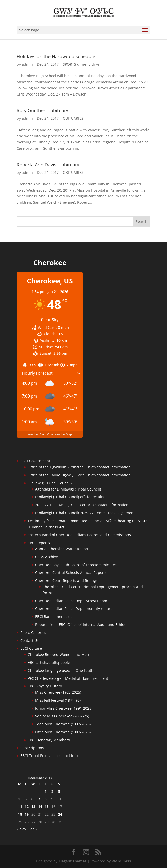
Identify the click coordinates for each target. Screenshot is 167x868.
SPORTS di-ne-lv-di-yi (81, 64)
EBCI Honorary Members (49, 740)
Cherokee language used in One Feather (62, 670)
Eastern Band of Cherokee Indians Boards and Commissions (79, 535)
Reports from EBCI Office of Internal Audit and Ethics (80, 625)
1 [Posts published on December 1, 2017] (46, 791)
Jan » (33, 829)
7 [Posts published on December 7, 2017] (39, 799)
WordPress (121, 861)
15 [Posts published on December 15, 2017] (47, 807)
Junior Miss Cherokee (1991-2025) (64, 708)
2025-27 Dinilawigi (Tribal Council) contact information (82, 505)
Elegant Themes (72, 861)
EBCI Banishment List (53, 617)
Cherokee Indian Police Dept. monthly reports (74, 609)
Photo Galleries (33, 633)
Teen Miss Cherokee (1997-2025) (63, 724)
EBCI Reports (39, 543)
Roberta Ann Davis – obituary (48, 165)
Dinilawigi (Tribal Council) (50, 483)
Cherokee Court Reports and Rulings (66, 581)
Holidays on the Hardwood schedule (57, 56)
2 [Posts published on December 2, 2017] (52, 791)
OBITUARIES (73, 118)
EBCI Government (35, 461)
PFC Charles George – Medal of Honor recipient (68, 678)
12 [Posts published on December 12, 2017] (27, 807)
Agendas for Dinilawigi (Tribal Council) (68, 489)
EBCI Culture (31, 648)
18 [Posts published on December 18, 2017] (20, 814)
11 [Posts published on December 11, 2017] (20, 807)
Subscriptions (32, 748)
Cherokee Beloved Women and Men (58, 654)
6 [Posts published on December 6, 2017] (32, 799)
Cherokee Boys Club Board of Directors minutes (76, 565)
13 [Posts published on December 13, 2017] (33, 807)
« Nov (21, 829)
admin (27, 64)
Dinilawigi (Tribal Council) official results (70, 497)
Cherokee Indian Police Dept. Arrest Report (72, 601)
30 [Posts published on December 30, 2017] (53, 822)
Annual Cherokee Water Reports (63, 549)
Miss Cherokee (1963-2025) (58, 692)
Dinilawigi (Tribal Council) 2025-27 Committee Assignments (86, 513)
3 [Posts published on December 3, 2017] (59, 791)
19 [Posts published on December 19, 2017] (27, 814)
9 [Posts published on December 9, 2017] (52, 799)
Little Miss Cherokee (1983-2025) (63, 732)
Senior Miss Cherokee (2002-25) (62, 716)
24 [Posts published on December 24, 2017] (60, 814)
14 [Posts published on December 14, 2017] (40, 807)
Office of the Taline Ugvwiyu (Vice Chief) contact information (79, 475)
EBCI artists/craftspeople (49, 662)
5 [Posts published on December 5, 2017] (26, 799)
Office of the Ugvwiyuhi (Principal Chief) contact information (79, 467)
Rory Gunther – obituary (42, 110)
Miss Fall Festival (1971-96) (58, 700)
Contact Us (30, 641)
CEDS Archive (47, 557)
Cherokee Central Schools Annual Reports (71, 573)
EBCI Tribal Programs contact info (49, 756)
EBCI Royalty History (45, 686)
